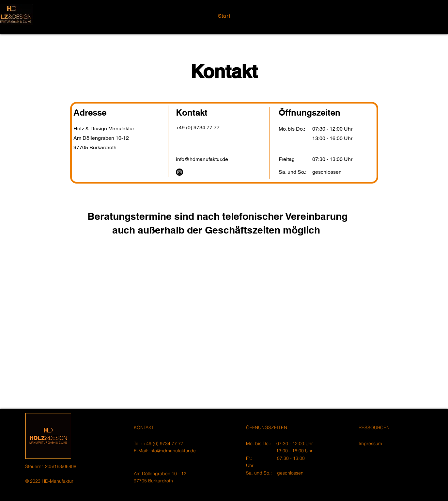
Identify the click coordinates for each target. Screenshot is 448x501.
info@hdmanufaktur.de (173, 451)
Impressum (370, 444)
